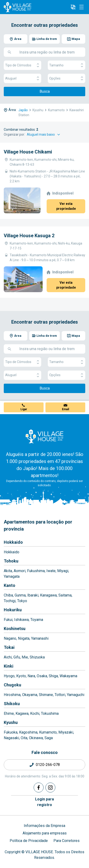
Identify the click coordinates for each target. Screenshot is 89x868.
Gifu (17, 657)
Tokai (9, 647)
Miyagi (63, 571)
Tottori (60, 695)
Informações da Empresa (44, 826)
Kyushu (11, 722)
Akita (8, 571)
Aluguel (22, 78)
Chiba (8, 595)
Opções (67, 78)
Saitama (65, 595)
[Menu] (81, 7)
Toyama (37, 620)
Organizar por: (14, 134)
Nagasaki (11, 738)
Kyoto (21, 676)
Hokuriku (13, 610)
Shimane (46, 695)
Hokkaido (13, 542)
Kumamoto (48, 732)
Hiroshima (12, 695)
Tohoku (11, 561)
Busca (45, 91)
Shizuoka (37, 657)
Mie (25, 657)
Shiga (53, 676)
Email (65, 409)
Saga (49, 738)
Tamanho (67, 65)
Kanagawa (48, 595)
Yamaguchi (76, 695)
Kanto (10, 585)
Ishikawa (21, 620)
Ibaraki (33, 595)
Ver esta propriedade (66, 206)
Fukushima (36, 571)
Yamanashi (40, 638)
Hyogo (9, 676)
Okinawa (36, 738)
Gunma (20, 595)
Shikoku (12, 704)
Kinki (9, 666)
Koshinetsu (15, 629)
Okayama (30, 695)
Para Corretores (67, 841)
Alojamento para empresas (45, 833)
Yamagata (12, 576)
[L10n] (73, 7)
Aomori (20, 571)
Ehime (9, 713)
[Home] (44, 436)
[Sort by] (44, 135)
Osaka (42, 676)
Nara (31, 676)
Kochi (35, 713)
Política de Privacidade (29, 841)
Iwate (51, 571)
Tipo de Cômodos (22, 65)
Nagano (10, 638)
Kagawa (22, 713)
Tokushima (50, 713)
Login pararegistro (44, 802)
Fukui (8, 620)
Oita (24, 738)
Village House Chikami (28, 152)
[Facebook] (39, 788)
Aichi (8, 657)
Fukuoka (11, 732)
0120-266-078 (48, 765)
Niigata (24, 638)
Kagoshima (28, 732)
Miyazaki (66, 732)
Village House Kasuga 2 (29, 236)
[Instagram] (50, 788)
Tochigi (10, 601)
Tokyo (22, 601)
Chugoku (12, 685)
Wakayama (68, 676)
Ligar (24, 409)
